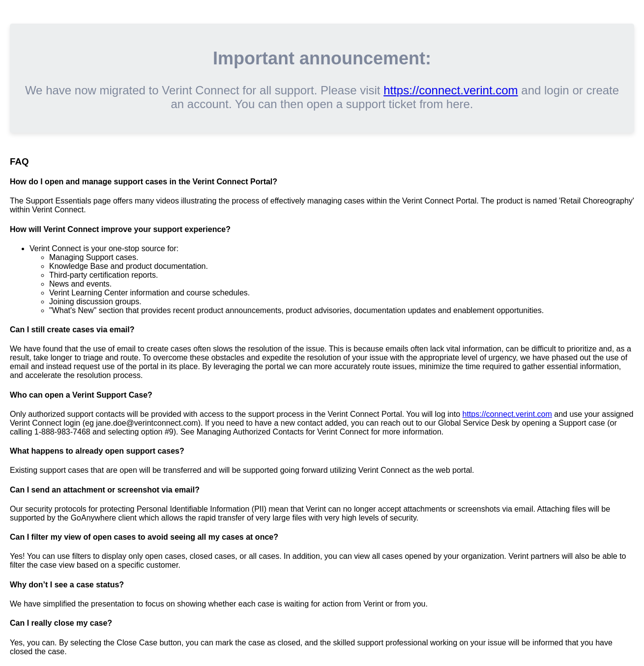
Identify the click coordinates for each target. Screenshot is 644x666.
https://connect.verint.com (451, 90)
